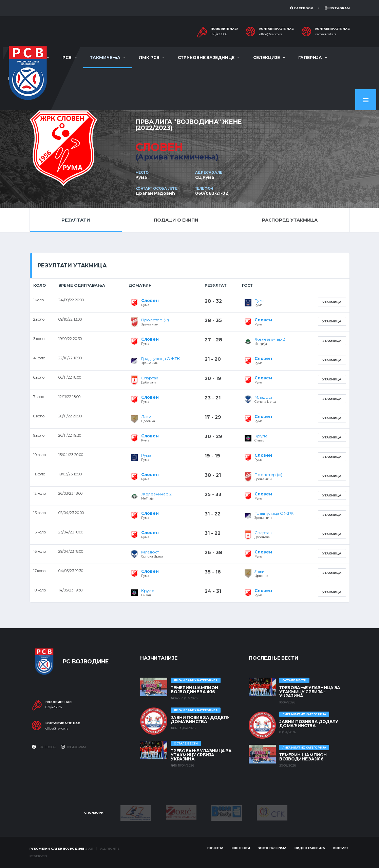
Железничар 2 (270, 339)
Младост (263, 397)
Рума (260, 300)
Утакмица (332, 302)
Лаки (146, 417)
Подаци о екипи (176, 220)
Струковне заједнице (206, 58)
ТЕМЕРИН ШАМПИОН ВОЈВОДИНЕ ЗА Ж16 (194, 690)
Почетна (215, 848)
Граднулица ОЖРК (160, 358)
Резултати (76, 220)
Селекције (267, 58)
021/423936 (219, 34)
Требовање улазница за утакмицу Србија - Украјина (201, 755)
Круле (261, 436)
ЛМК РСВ (149, 58)
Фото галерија (272, 848)
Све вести (241, 848)
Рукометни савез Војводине (57, 848)
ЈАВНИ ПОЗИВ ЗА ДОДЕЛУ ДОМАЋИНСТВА (200, 720)
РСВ (67, 58)
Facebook (302, 8)
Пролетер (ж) (155, 320)
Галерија (310, 58)
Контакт (341, 848)
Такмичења (105, 58)
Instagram (337, 8)
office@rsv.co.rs (271, 34)
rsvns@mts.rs (326, 34)
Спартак (150, 378)
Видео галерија (310, 848)
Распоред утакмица (290, 220)
